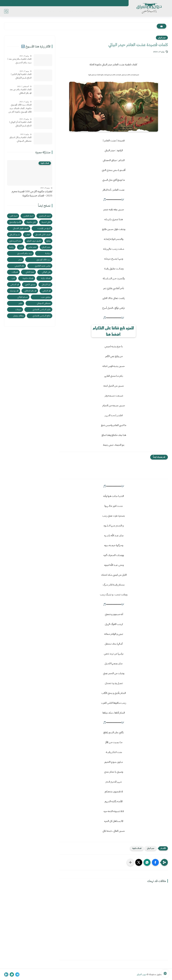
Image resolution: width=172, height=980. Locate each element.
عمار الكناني (30, 272)
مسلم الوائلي (62, 11)
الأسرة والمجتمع (15, 222)
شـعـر (20, 260)
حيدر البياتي (162, 38)
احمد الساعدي (45, 216)
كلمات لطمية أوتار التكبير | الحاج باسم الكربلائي (21, 76)
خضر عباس (32, 247)
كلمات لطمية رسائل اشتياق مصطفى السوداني (20, 139)
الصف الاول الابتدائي (21, 228)
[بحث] (6, 11)
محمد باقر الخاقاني (30, 291)
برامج (48, 241)
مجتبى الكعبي (30, 284)
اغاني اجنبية (46, 222)
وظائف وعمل (18, 316)
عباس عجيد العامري (43, 266)
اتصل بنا (122, 3)
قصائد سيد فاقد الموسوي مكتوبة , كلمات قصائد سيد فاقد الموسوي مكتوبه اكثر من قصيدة (20, 108)
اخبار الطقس (28, 216)
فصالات (15, 272)
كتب (13, 278)
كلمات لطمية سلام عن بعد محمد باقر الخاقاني (21, 91)
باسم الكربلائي (106, 11)
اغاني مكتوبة (31, 222)
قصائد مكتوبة (120, 11)
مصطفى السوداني (44, 303)
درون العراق (142, 974)
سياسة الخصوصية (109, 3)
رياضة (11, 247)
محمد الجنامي (49, 11)
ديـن (21, 247)
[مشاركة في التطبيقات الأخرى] (130, 862)
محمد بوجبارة (14, 291)
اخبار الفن (14, 216)
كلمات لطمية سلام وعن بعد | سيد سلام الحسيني (19, 61)
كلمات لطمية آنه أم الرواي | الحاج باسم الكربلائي (20, 124)
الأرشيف (96, 3)
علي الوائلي (46, 272)
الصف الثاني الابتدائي (43, 235)
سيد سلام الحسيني (25, 253)
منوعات (18, 309)
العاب (28, 235)
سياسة (48, 253)
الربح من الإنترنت (44, 228)
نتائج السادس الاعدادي (42, 316)
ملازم (20, 303)
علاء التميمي (19, 266)
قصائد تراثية (75, 11)
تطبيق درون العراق (34, 241)
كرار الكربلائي (46, 284)
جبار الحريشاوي (15, 241)
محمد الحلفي (46, 291)
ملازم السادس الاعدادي (42, 309)
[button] (155, 862)
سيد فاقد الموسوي (90, 11)
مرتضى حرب (37, 11)
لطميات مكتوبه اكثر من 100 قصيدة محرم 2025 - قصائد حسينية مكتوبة (32, 193)
